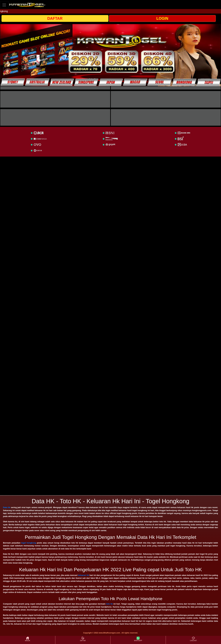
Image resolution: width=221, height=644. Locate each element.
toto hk (109, 604)
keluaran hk (84, 575)
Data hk (7, 507)
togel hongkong (29, 543)
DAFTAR (55, 18)
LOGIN (162, 18)
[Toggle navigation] (4, 5)
